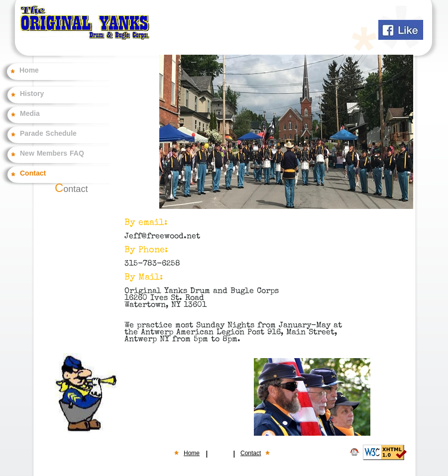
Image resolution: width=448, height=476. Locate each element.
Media (30, 114)
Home (29, 71)
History (32, 94)
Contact (33, 174)
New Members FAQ (52, 154)
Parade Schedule (48, 134)
